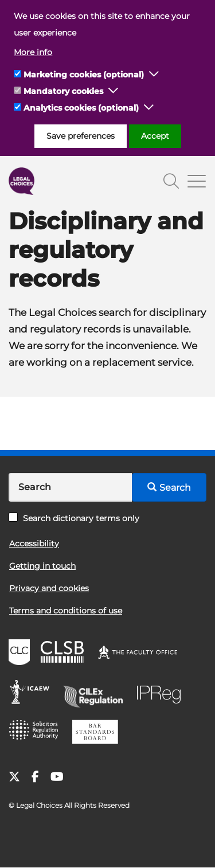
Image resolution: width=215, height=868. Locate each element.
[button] (154, 75)
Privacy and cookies (49, 588)
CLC (21, 654)
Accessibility (34, 544)
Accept (155, 136)
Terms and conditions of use (66, 611)
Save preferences (81, 136)
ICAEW (33, 694)
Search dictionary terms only (74, 518)
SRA (37, 734)
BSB (98, 734)
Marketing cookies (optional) (84, 75)
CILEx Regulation (97, 694)
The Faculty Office (143, 654)
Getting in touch (42, 566)
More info (33, 52)
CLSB (65, 654)
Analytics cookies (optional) (81, 108)
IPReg (162, 694)
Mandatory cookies (63, 91)
